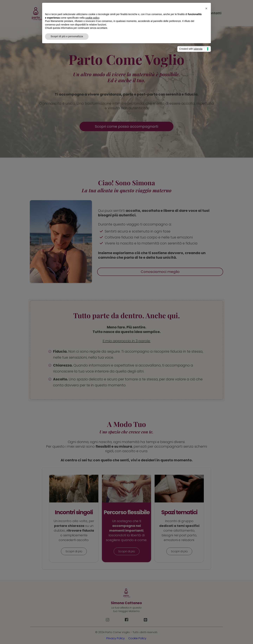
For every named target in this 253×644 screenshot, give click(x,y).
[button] (206, 8)
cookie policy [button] (92, 18)
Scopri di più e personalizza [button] (67, 36)
